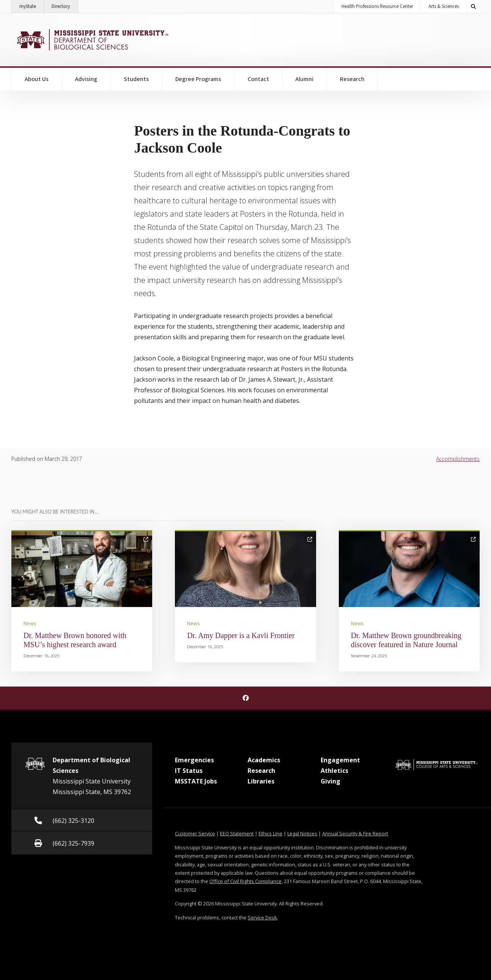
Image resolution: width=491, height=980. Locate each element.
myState (32, 5)
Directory (65, 5)
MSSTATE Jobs (196, 781)
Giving (330, 781)
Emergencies (194, 760)
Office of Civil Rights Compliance (245, 881)
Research (352, 79)
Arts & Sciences (444, 6)
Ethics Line (270, 833)
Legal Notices (302, 833)
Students (136, 79)
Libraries (261, 781)
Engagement (340, 760)
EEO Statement (237, 833)
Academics (264, 760)
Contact (258, 79)
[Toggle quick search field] (473, 6)
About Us (37, 79)
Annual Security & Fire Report (355, 833)
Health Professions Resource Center (377, 6)
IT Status (189, 771)
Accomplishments (458, 459)
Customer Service (195, 833)
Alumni (304, 79)
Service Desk (262, 918)
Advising (86, 79)
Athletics (334, 771)
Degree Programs (198, 79)
